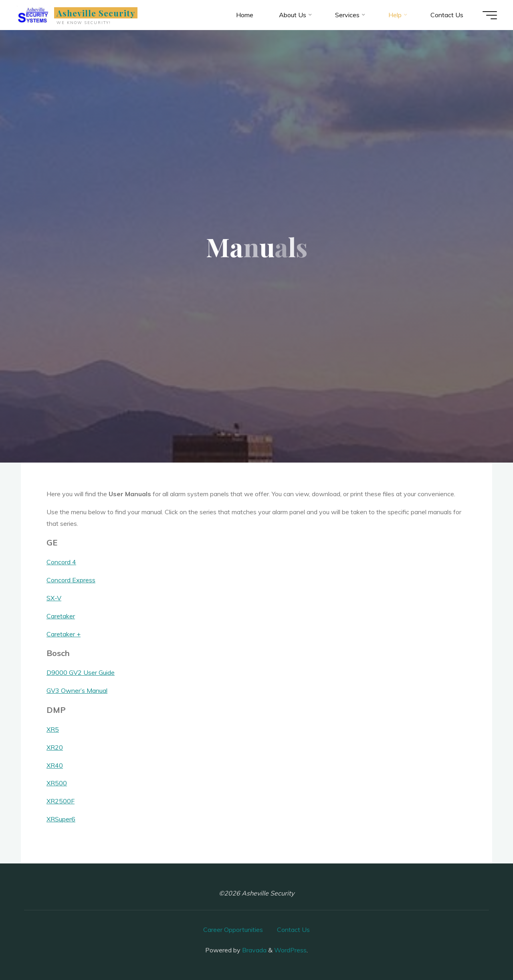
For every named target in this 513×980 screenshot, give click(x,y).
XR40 (55, 765)
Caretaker (61, 616)
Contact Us (293, 930)
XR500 (57, 783)
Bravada (253, 950)
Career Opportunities (233, 930)
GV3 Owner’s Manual (77, 690)
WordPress (290, 950)
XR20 (55, 747)
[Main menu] (490, 15)
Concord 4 (61, 562)
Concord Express (71, 580)
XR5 (53, 729)
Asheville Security (96, 13)
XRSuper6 (61, 819)
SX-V (54, 598)
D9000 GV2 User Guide (81, 672)
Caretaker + (64, 634)
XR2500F (61, 801)
